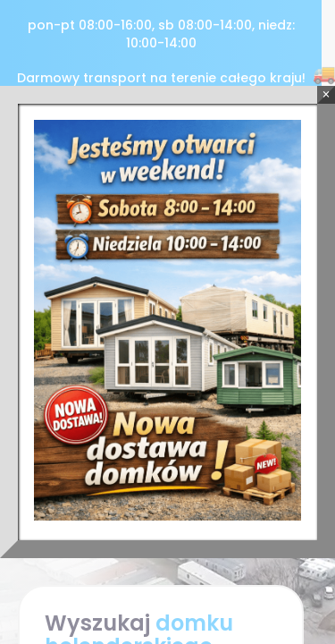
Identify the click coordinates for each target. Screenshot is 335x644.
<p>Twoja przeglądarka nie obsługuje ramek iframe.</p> (167, 322)
